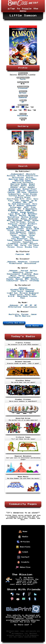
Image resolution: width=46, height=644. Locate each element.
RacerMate (13, 227)
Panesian (13, 224)
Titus (30, 237)
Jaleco (12, 209)
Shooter (35, 279)
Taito (23, 79)
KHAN (28, 211)
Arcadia (15, 186)
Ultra (9, 245)
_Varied (24, 271)
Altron (30, 177)
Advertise (23, 567)
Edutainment (13, 274)
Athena (14, 187)
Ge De (34, 201)
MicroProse (13, 217)
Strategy (34, 281)
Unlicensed (30, 263)
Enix (29, 199)
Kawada (12, 211)
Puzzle (10, 279)
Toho (32, 239)
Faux (11, 201)
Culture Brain (16, 196)
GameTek (25, 201)
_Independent (17, 174)
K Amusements (30, 209)
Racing (19, 279)
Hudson (20, 206)
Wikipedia (23, 116)
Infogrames (16, 207)
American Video (19, 184)
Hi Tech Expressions (19, 204)
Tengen (16, 237)
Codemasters (15, 194)
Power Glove (16, 295)
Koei (35, 211)
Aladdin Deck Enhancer (23, 290)
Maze (36, 274)
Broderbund (15, 189)
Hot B (12, 206)
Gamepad (23, 97)
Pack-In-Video (18, 222)
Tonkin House (31, 240)
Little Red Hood (14, 323)
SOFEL (35, 230)
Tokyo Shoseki (15, 240)
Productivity (30, 277)
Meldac (32, 216)
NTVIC (27, 221)
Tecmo (32, 235)
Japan (34, 314)
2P (26, 305)
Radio (23, 537)
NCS (9, 221)
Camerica (32, 191)
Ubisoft (34, 244)
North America (23, 316)
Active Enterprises (28, 176)
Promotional (16, 263)
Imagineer (31, 206)
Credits (23, 562)
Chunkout (33, 192)
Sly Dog (20, 230)
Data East (31, 196)
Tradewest (13, 244)
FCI (17, 201)
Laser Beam (14, 214)
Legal (23, 552)
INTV (26, 207)
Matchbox (33, 214)
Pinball (31, 276)
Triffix (24, 244)
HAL (25, 202)
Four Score (17, 291)
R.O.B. (12, 296)
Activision (18, 177)
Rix (35, 227)
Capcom (11, 192)
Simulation (12, 281)
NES (28, 254)
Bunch (12, 191)
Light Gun (12, 293)
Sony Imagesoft (18, 232)
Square (32, 232)
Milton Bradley (30, 217)
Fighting (27, 274)
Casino (29, 272)
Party (22, 276)
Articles (23, 542)
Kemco (20, 211)
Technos (23, 235)
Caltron (21, 191)
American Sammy (23, 181)
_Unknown (11, 262)
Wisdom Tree (31, 247)
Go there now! (23, 625)
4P (35, 305)
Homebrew (23, 262)
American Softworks (23, 182)
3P (31, 305)
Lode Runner (34, 326)
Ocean (35, 221)
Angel (32, 184)
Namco (24, 219)
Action (23, 93)
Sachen (20, 229)
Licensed (23, 88)
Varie (23, 245)
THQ (23, 237)
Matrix (13, 216)
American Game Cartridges (23, 179)
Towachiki (28, 242)
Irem (33, 207)
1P (23, 102)
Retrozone (26, 227)
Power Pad (30, 295)
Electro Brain (23, 197)
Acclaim (11, 176)
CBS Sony (22, 192)
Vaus (23, 298)
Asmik (32, 186)
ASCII (24, 186)
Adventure (18, 272)
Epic (36, 199)
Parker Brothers (29, 224)
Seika (29, 229)
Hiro (35, 204)
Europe (25, 314)
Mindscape (13, 219)
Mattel (23, 216)
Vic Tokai (34, 245)
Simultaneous (30, 307)
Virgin (11, 247)
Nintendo (17, 221)
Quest (30, 225)
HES (31, 202)
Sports (24, 281)
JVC (19, 209)
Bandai (31, 187)
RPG (27, 279)
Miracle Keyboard (29, 293)
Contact (23, 557)
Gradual (17, 202)
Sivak (11, 230)
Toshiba (16, 242)
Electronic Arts (16, 199)
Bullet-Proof (30, 189)
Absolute (31, 174)
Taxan (13, 235)
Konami (15, 212)
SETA (37, 229)
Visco (20, 247)
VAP (16, 245)
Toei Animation (19, 239)
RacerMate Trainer (27, 296)
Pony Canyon (19, 225)
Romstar (11, 229)
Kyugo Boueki (27, 212)
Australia (14, 314)
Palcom (31, 222)
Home (23, 532)
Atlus (23, 187)
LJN (24, 214)
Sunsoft (14, 234)
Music (13, 276)
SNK (28, 230)
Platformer (15, 277)
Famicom (20, 254)
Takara (32, 234)
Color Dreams (30, 194)
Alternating (15, 307)
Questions (23, 547)
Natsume (33, 219)
